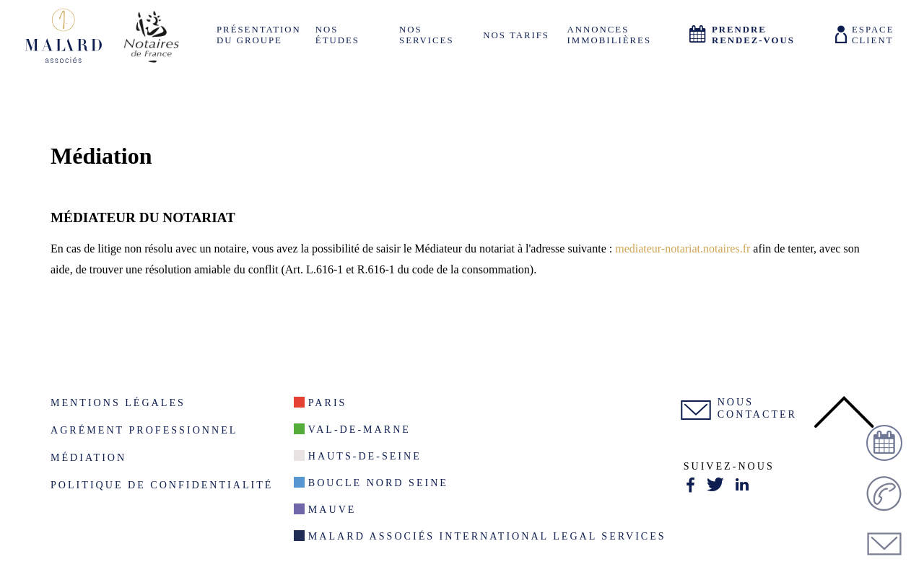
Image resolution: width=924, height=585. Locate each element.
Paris (328, 403)
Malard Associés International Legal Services (487, 536)
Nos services (426, 35)
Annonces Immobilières (609, 35)
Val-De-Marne (359, 429)
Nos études (337, 35)
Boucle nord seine (378, 483)
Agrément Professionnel (144, 430)
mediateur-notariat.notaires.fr (683, 248)
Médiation (88, 457)
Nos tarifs (516, 35)
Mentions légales (118, 403)
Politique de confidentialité (162, 485)
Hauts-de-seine (365, 456)
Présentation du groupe (259, 35)
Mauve (332, 509)
